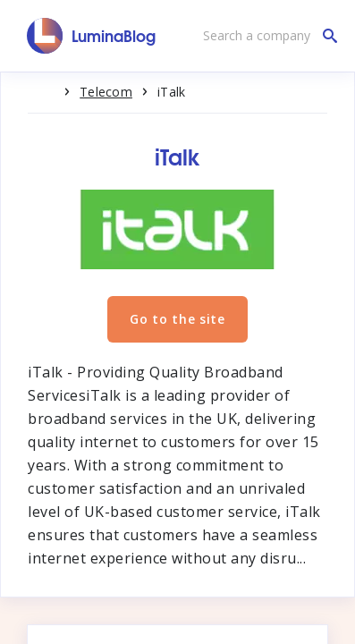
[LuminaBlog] (92, 36)
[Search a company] (266, 36)
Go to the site (177, 319)
